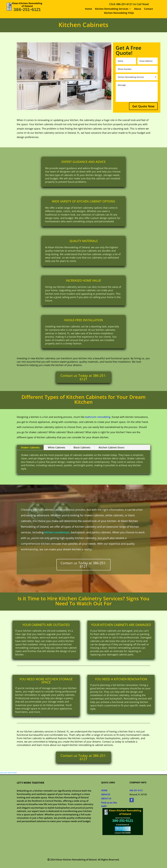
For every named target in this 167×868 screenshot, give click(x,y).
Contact (148, 9)
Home (88, 9)
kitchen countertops (57, 532)
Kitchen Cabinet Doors (112, 447)
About (138, 9)
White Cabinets (57, 447)
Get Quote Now (143, 106)
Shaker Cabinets (30, 447)
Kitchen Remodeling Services (112, 9)
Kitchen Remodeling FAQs (119, 13)
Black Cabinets (82, 447)
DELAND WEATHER (8, 773)
